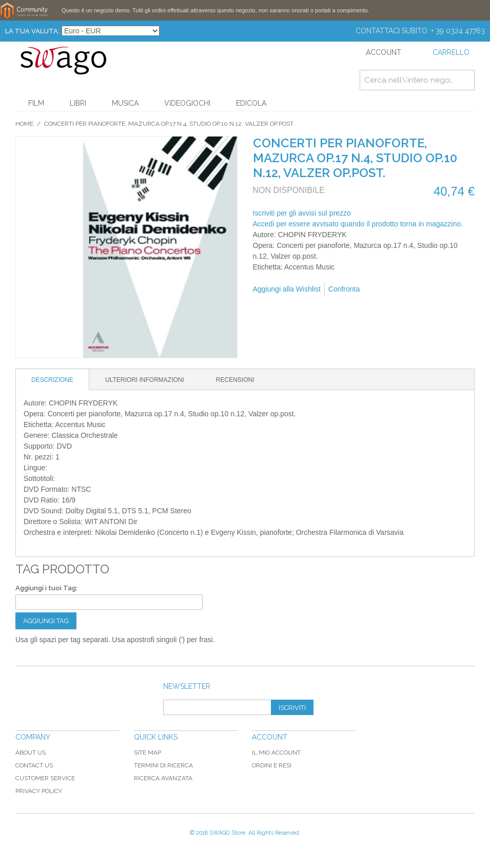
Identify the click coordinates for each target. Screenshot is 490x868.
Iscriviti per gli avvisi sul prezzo (302, 213)
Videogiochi (187, 103)
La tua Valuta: (32, 31)
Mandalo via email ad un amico (381, 290)
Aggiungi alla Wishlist (287, 289)
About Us (31, 753)
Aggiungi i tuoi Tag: (46, 588)
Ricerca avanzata (163, 778)
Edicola (251, 103)
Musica (125, 103)
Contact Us (34, 765)
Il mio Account (276, 753)
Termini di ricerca (163, 765)
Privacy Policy (39, 791)
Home (24, 124)
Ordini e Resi (272, 765)
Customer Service (45, 778)
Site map (148, 753)
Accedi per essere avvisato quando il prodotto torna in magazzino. (358, 224)
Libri (78, 103)
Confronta (344, 289)
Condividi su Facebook (402, 290)
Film (36, 103)
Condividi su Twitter (422, 290)
